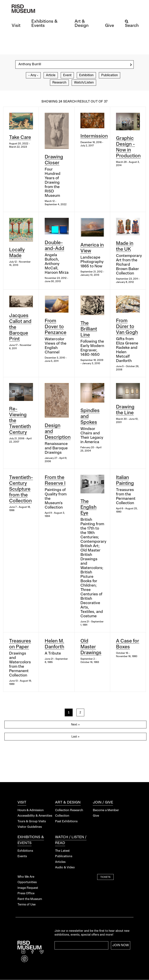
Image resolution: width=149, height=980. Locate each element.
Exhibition (86, 75)
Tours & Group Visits (32, 821)
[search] (131, 65)
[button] (16, 26)
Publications (64, 856)
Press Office (26, 893)
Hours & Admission (31, 810)
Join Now (121, 945)
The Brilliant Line (89, 329)
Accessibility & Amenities (35, 816)
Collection (62, 816)
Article (51, 75)
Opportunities (27, 882)
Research (59, 83)
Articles (60, 862)
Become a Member (106, 810)
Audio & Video (65, 868)
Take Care (20, 138)
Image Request (28, 888)
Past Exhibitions (66, 821)
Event (67, 75)
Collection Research (69, 810)
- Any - (33, 75)
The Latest (62, 851)
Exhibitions (25, 851)
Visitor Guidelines (30, 827)
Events (22, 856)
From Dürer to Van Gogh (127, 327)
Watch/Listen (84, 83)
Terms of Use (27, 905)
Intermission (94, 136)
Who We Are (26, 877)
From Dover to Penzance (56, 327)
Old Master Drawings (91, 647)
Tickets (105, 877)
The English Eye (88, 507)
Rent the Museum (30, 899)
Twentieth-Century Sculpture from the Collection (21, 489)
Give (96, 816)
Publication (110, 75)
